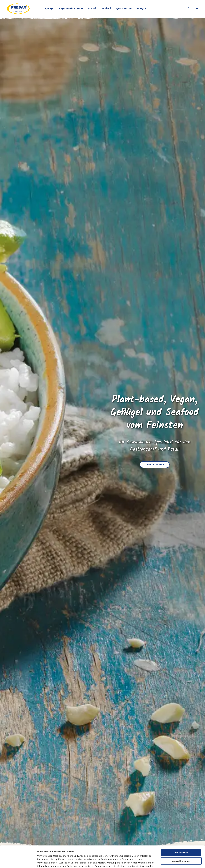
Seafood (106, 9)
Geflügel (50, 9)
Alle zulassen (181, 834)
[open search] (189, 9)
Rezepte (142, 9)
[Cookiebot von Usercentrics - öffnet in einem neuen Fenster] (18, 862)
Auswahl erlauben (181, 842)
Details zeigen (150, 862)
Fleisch (92, 9)
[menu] (197, 9)
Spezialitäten (124, 9)
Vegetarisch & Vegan (71, 9)
